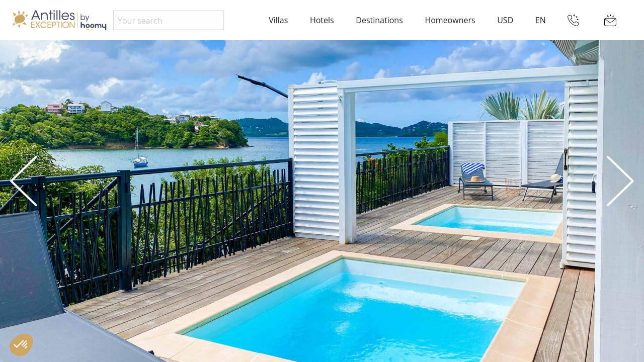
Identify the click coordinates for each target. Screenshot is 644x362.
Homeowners (450, 20)
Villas (278, 20)
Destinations (379, 20)
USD (505, 20)
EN (541, 20)
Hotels (322, 20)
